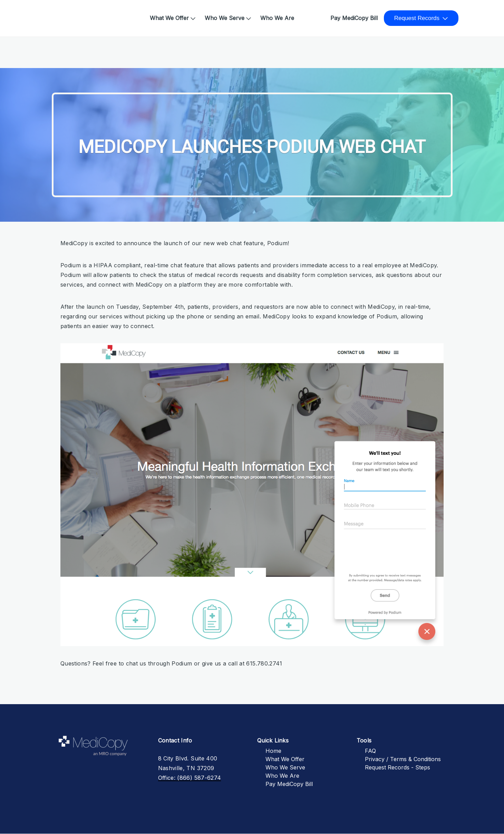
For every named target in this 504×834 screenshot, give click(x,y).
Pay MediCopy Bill (354, 18)
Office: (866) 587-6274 (190, 778)
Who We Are (277, 18)
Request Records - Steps (398, 767)
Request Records (417, 18)
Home (58, 15)
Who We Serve (225, 18)
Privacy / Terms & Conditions (403, 759)
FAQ (370, 751)
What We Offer (169, 18)
